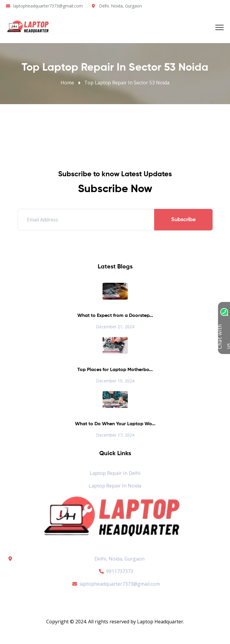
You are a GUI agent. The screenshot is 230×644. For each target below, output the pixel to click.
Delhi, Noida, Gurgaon (119, 559)
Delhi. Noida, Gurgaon (120, 6)
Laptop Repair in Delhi (115, 473)
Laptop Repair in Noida (115, 486)
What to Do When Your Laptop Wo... (115, 424)
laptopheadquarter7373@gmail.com (48, 6)
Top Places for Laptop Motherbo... (115, 370)
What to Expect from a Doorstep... (115, 316)
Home (67, 83)
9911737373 (115, 571)
